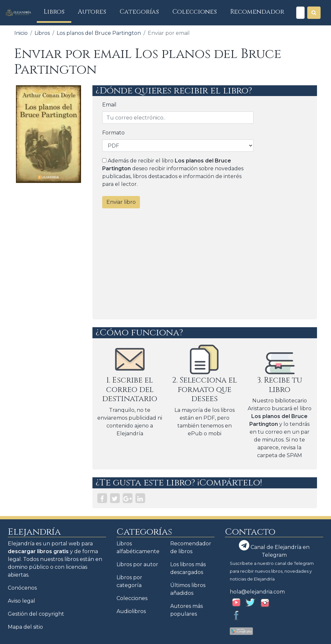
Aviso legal (21, 601)
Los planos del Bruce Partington (99, 33)
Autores (92, 12)
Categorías (139, 12)
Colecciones (195, 12)
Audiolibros (131, 611)
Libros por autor (137, 564)
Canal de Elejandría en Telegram (274, 549)
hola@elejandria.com (257, 592)
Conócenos (22, 588)
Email (109, 105)
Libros (57, 12)
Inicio (21, 33)
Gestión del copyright (36, 614)
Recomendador (257, 12)
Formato (113, 133)
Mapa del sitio (25, 627)
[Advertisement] (205, 264)
